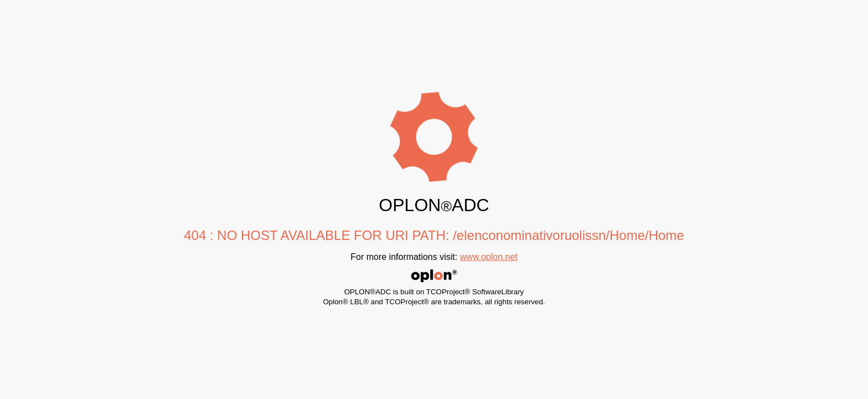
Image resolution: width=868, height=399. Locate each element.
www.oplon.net (489, 257)
